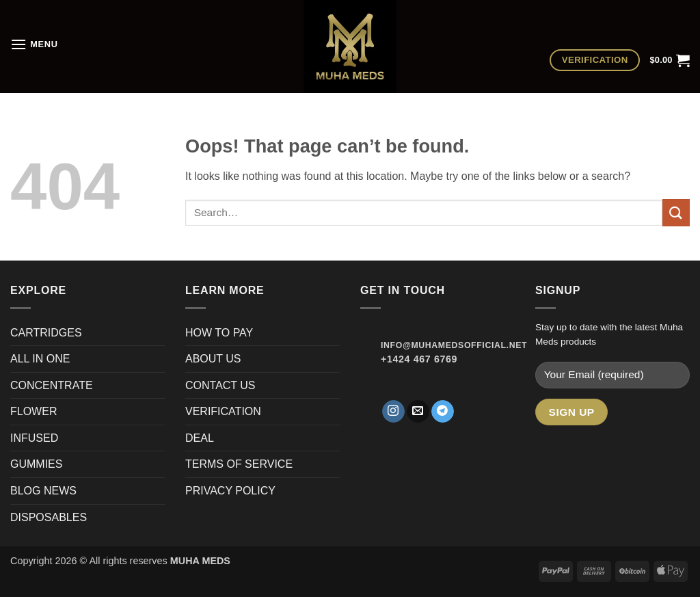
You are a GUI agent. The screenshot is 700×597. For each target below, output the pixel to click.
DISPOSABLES (49, 517)
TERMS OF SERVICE (239, 464)
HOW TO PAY (219, 333)
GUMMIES (36, 464)
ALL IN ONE (40, 359)
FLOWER (33, 411)
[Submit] (676, 212)
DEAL (200, 438)
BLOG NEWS (43, 491)
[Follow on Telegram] (443, 412)
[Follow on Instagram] (393, 412)
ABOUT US (213, 359)
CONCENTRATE (53, 385)
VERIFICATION (223, 411)
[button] (34, 44)
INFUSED (34, 438)
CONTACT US (220, 385)
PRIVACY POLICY (230, 491)
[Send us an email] (418, 412)
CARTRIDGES (46, 333)
